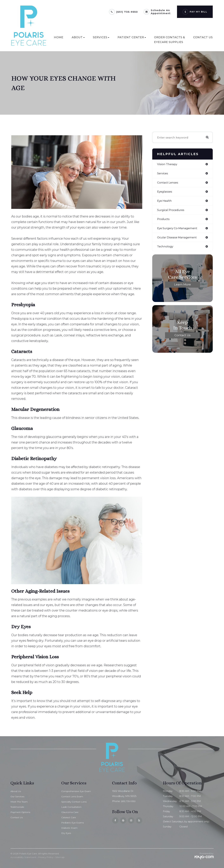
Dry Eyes (66, 833)
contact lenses (168, 183)
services (163, 174)
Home (59, 37)
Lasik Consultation (72, 807)
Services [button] (101, 37)
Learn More (183, 286)
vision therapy (168, 164)
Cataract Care (69, 817)
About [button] (78, 37)
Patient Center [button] (132, 37)
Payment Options (21, 812)
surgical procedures (172, 211)
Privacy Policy (46, 857)
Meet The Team (20, 802)
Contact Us (203, 37)
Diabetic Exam (70, 828)
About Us (16, 791)
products (164, 220)
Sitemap (60, 857)
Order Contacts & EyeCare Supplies (170, 40)
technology (165, 248)
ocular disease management (178, 239)
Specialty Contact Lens (75, 802)
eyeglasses (165, 192)
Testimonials (18, 807)
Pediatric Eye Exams (73, 823)
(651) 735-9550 (127, 12)
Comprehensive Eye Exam (77, 791)
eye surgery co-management (178, 230)
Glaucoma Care (70, 812)
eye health (165, 202)
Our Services (18, 796)
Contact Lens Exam (73, 796)
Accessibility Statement (23, 857)
